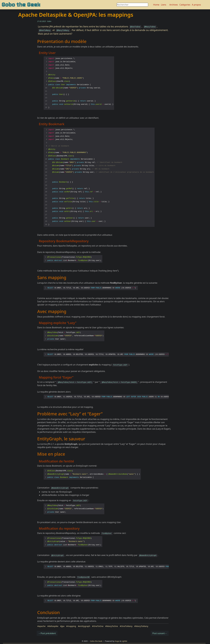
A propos (196, 5)
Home (156, 5)
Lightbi (124, 641)
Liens (164, 5)
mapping (72, 626)
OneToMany (127, 626)
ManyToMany (142, 626)
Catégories (185, 5)
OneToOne (98, 626)
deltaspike (53, 626)
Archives (174, 5)
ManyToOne (112, 626)
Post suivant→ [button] (160, 633)
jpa (63, 626)
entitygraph (85, 626)
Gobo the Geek (21, 5)
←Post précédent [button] (47, 633)
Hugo (117, 641)
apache (42, 626)
